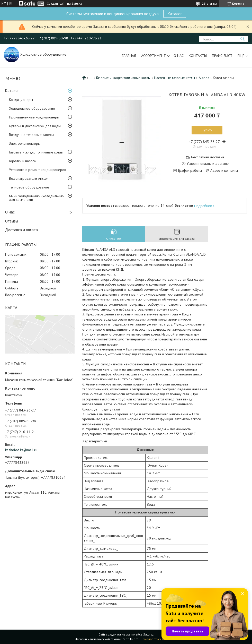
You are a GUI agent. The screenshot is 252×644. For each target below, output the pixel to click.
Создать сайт (56, 4)
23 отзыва (209, 3)
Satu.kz (148, 634)
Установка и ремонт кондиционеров (38, 170)
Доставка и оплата (21, 230)
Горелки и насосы (23, 161)
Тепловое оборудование (29, 187)
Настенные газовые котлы (174, 78)
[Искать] (242, 39)
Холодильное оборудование (32, 108)
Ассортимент (154, 56)
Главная (129, 56)
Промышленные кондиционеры (34, 117)
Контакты (198, 56)
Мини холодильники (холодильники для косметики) (37, 198)
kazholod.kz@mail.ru (21, 450)
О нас (179, 56)
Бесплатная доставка (208, 157)
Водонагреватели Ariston (29, 178)
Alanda (204, 78)
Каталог (175, 14)
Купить (207, 130)
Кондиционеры (21, 100)
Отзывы (12, 221)
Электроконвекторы (25, 143)
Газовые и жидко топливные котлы (36, 152)
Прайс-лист (222, 56)
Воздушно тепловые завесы (31, 135)
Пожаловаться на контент (159, 639)
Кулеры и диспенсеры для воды (35, 126)
